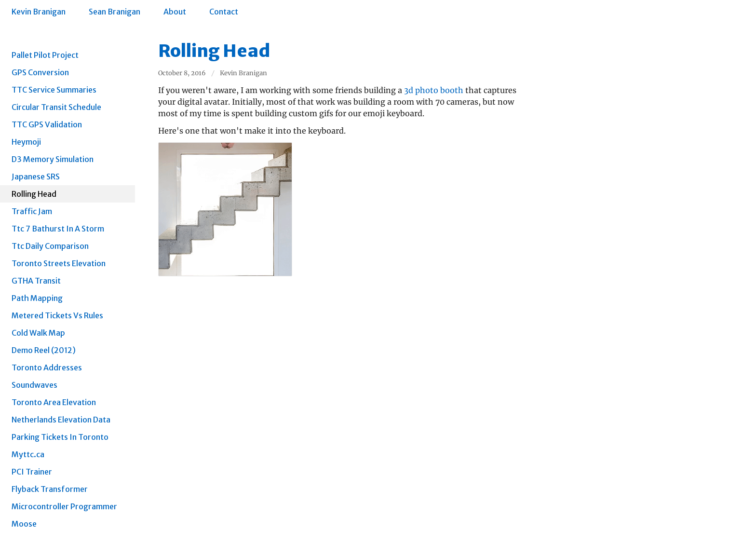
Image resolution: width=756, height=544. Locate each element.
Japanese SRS (36, 177)
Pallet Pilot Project (45, 55)
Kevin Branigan (39, 12)
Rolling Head (34, 194)
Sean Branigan (115, 12)
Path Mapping (37, 298)
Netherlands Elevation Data (61, 420)
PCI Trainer (32, 472)
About (175, 12)
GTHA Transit (36, 281)
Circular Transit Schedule (56, 107)
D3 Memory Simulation (53, 159)
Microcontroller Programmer (64, 506)
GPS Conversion (40, 72)
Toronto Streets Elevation (59, 263)
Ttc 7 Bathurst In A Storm (58, 229)
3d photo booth (434, 90)
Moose (24, 524)
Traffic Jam (32, 211)
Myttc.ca (28, 454)
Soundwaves (34, 385)
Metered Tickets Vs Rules (57, 315)
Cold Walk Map (38, 333)
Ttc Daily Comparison (50, 246)
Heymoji (26, 142)
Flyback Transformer (50, 489)
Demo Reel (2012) (44, 350)
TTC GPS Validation (47, 124)
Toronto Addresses (47, 367)
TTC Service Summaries (54, 90)
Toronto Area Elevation (54, 402)
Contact (224, 12)
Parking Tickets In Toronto (60, 437)
